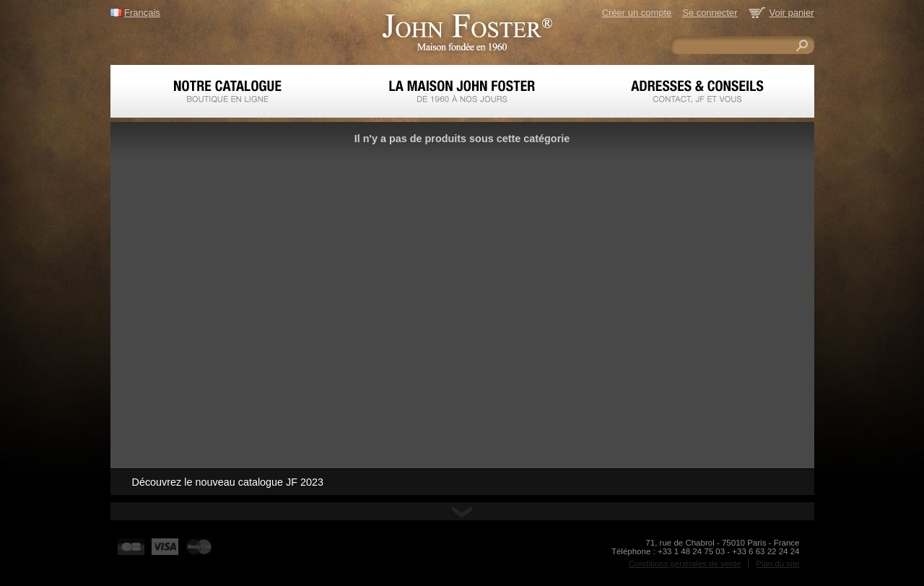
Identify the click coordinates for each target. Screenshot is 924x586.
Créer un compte (637, 13)
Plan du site (777, 564)
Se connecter (710, 13)
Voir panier (792, 13)
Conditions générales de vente (685, 564)
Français (142, 13)
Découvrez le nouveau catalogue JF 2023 (228, 482)
